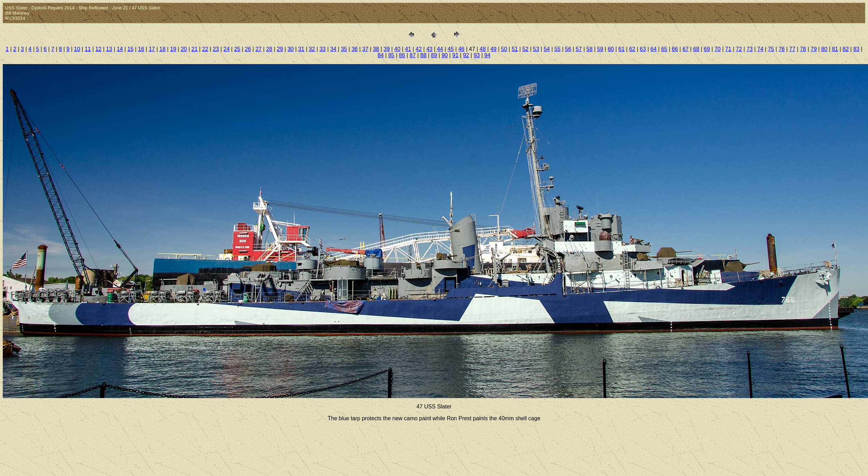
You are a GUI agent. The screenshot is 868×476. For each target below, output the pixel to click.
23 (216, 49)
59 (600, 49)
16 (141, 49)
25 (237, 49)
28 (269, 49)
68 (696, 49)
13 (109, 49)
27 (259, 49)
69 (707, 49)
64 (653, 49)
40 (397, 49)
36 (355, 49)
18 (163, 49)
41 (408, 49)
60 (611, 49)
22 (205, 49)
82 (846, 49)
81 (835, 49)
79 (814, 49)
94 (487, 55)
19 (173, 49)
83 (856, 49)
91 (455, 55)
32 (312, 49)
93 (477, 55)
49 (494, 49)
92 (466, 55)
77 (792, 49)
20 (184, 49)
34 (333, 49)
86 (402, 55)
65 (664, 49)
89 (434, 55)
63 (643, 49)
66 (675, 49)
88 (423, 55)
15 (130, 49)
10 (77, 49)
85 (391, 55)
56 (568, 49)
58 (589, 49)
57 (579, 49)
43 (430, 49)
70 (717, 49)
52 (525, 49)
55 (558, 49)
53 (536, 49)
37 (365, 49)
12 (98, 49)
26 (248, 49)
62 (632, 49)
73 (750, 49)
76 (781, 49)
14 (120, 49)
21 (195, 49)
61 (622, 49)
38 (376, 49)
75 (771, 49)
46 (461, 49)
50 (504, 49)
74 (760, 49)
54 (547, 49)
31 (301, 49)
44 (440, 49)
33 (323, 49)
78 (803, 49)
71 (728, 49)
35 (344, 49)
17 (152, 49)
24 (227, 49)
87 (413, 55)
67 (686, 49)
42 (419, 49)
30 (291, 49)
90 (445, 55)
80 (824, 49)
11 (88, 49)
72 (739, 49)
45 (451, 49)
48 (483, 49)
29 (280, 49)
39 (387, 49)
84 (381, 55)
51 (515, 49)
